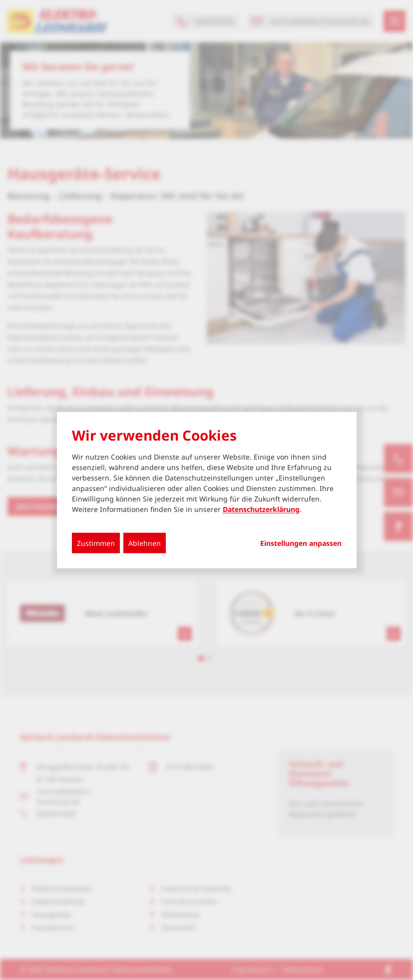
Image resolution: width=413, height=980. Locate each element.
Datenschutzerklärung (261, 509)
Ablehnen (145, 543)
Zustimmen (96, 543)
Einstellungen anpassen (301, 543)
